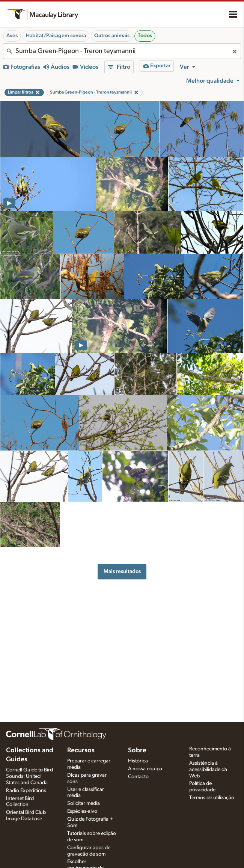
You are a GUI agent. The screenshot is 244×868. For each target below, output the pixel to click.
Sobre (137, 750)
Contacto (138, 777)
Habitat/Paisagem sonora (56, 36)
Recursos (81, 750)
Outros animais (112, 36)
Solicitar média (84, 803)
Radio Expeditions (26, 791)
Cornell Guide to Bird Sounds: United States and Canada (29, 776)
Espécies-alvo (82, 811)
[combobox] (122, 51)
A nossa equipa (145, 769)
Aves (12, 36)
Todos (145, 36)
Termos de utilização (212, 798)
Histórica (138, 761)
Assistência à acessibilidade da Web (208, 770)
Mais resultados (122, 571)
